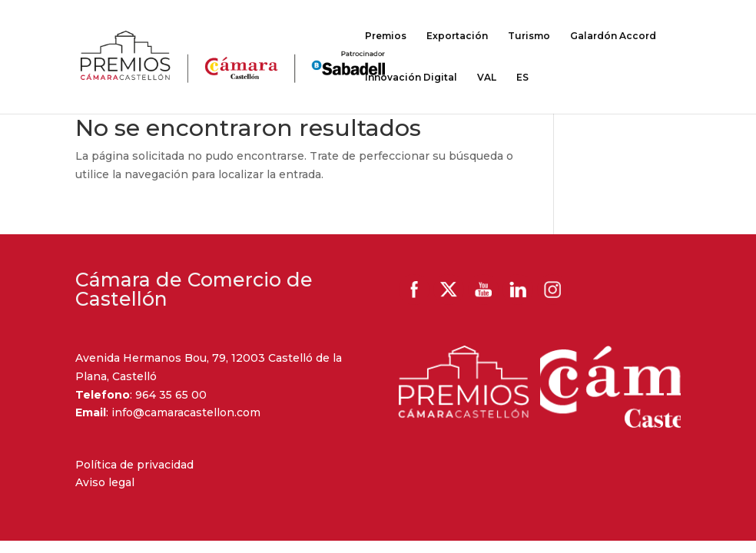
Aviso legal (105, 482)
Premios (386, 36)
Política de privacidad (134, 465)
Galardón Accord (613, 36)
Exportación (457, 36)
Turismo (529, 36)
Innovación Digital (411, 78)
